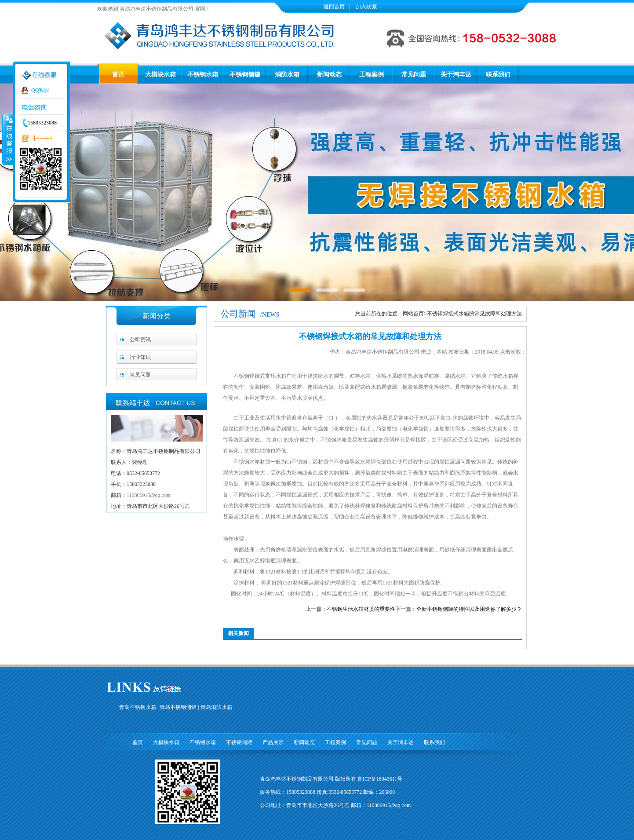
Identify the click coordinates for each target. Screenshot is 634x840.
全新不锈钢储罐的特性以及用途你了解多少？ (469, 609)
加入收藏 (366, 7)
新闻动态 (329, 75)
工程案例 (372, 75)
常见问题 (414, 75)
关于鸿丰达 (456, 75)
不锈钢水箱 (203, 75)
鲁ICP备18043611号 (380, 779)
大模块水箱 (160, 75)
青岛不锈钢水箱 (138, 707)
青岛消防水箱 (216, 707)
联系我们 (498, 75)
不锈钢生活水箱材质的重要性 (361, 609)
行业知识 (140, 357)
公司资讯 (140, 340)
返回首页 (334, 7)
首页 (118, 75)
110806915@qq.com (149, 495)
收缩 (7, 139)
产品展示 (273, 742)
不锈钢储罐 (245, 75)
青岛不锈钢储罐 (178, 707)
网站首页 (413, 314)
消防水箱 (287, 75)
